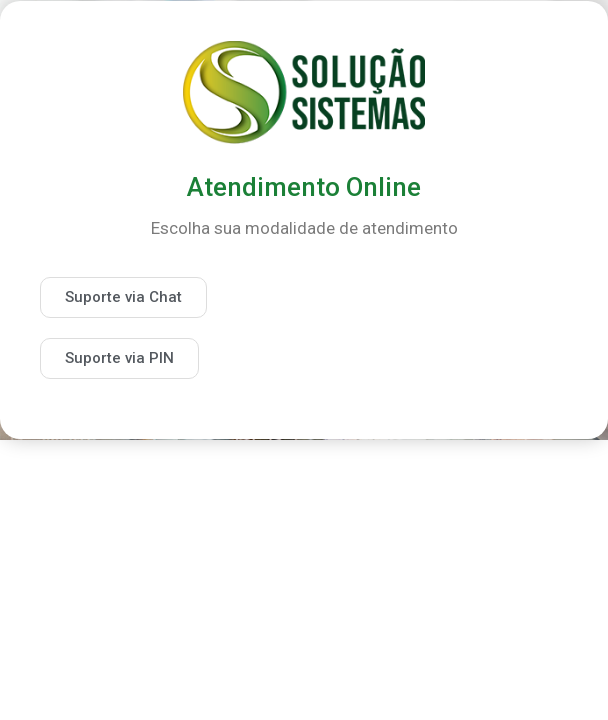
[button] (123, 297)
